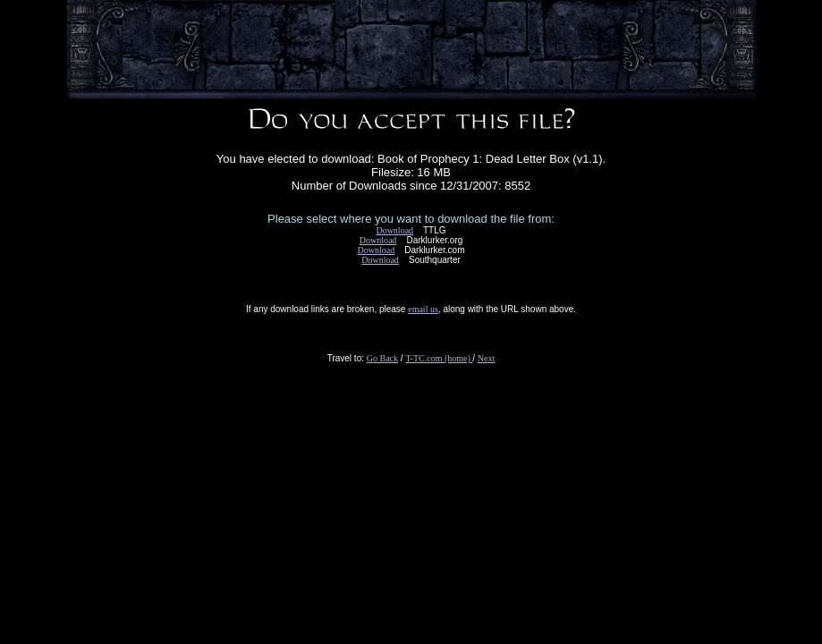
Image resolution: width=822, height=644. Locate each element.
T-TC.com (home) (439, 358)
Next (486, 358)
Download (394, 230)
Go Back (382, 358)
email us (423, 309)
